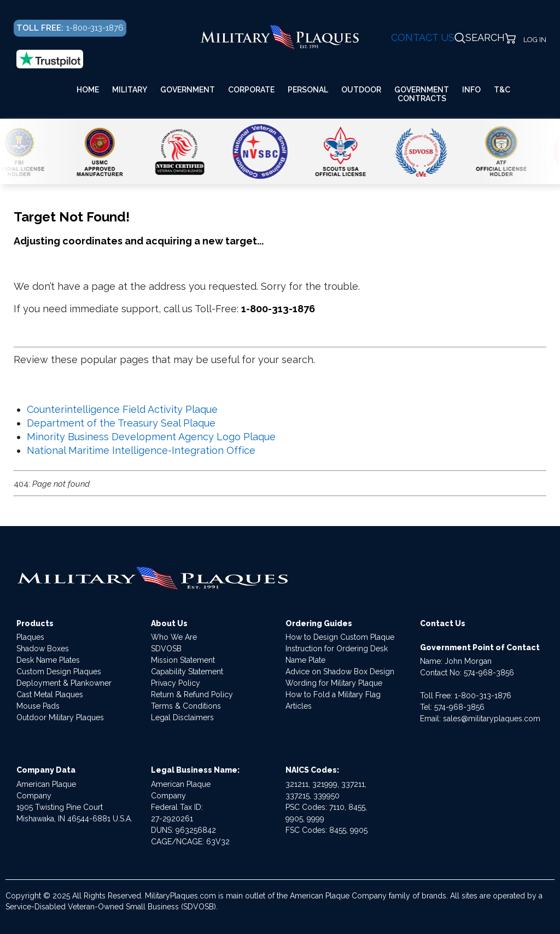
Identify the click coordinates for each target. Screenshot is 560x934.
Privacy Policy (176, 683)
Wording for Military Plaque (334, 683)
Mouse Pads (38, 706)
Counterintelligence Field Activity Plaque (122, 409)
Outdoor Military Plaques (60, 717)
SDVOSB (166, 649)
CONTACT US (423, 37)
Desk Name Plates (48, 660)
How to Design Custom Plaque (340, 637)
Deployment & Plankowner (64, 683)
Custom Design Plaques (59, 672)
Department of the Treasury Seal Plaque (121, 423)
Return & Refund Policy (192, 694)
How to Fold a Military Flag (333, 694)
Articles (299, 706)
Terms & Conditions (186, 706)
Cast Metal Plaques (50, 694)
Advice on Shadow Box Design (340, 672)
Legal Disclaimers (182, 717)
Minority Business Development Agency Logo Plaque (151, 437)
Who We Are (174, 637)
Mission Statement (183, 660)
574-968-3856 (489, 673)
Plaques (30, 637)
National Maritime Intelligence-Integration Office (141, 450)
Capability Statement (187, 672)
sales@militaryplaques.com (492, 719)
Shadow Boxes (43, 649)
